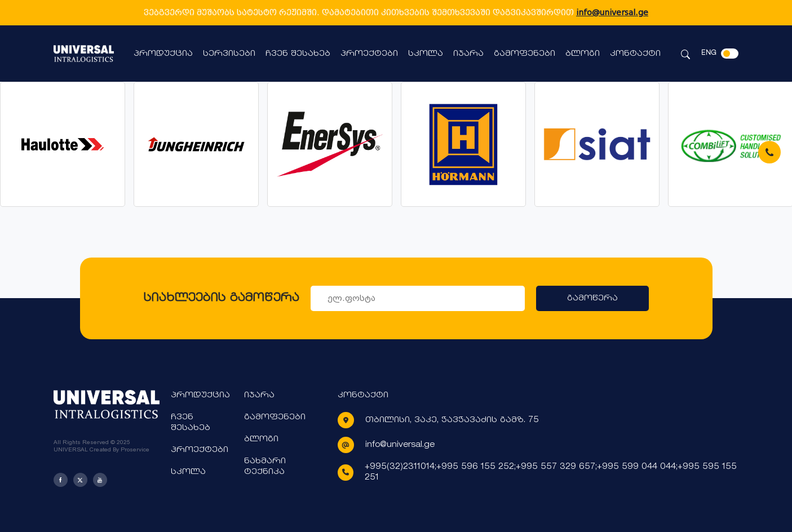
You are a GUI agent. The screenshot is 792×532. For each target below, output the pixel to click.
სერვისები (229, 54)
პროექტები (369, 54)
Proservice (135, 449)
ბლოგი (583, 54)
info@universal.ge (612, 12)
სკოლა (426, 54)
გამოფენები (525, 54)
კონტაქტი (635, 54)
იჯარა (468, 54)
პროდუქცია (163, 54)
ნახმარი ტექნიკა (265, 467)
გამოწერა (592, 298)
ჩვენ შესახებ (298, 54)
